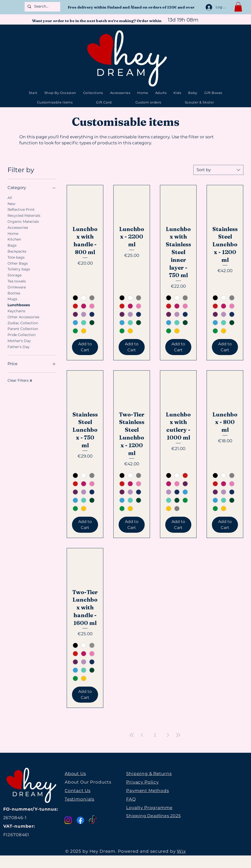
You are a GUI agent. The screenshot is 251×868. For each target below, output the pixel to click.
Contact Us (78, 791)
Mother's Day (19, 341)
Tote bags (16, 257)
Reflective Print (21, 209)
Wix (181, 851)
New (11, 203)
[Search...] (42, 7)
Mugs (12, 299)
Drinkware (17, 287)
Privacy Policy (142, 782)
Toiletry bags (19, 269)
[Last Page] (178, 735)
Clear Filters (20, 380)
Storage (15, 275)
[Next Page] (168, 735)
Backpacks (17, 251)
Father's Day (19, 347)
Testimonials (79, 799)
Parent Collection (23, 329)
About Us (75, 774)
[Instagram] (68, 820)
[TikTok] (93, 820)
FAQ (131, 799)
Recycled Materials (24, 215)
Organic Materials (23, 221)
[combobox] (218, 170)
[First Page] (132, 735)
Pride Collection (22, 335)
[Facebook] (80, 820)
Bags (12, 245)
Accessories (18, 227)
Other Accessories (23, 317)
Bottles (14, 293)
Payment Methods (148, 791)
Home (13, 233)
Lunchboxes (19, 305)
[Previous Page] (142, 735)
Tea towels (17, 281)
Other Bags (18, 263)
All (10, 197)
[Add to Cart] (85, 347)
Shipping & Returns (149, 774)
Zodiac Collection (23, 323)
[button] (238, 7)
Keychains (16, 311)
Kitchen (14, 239)
